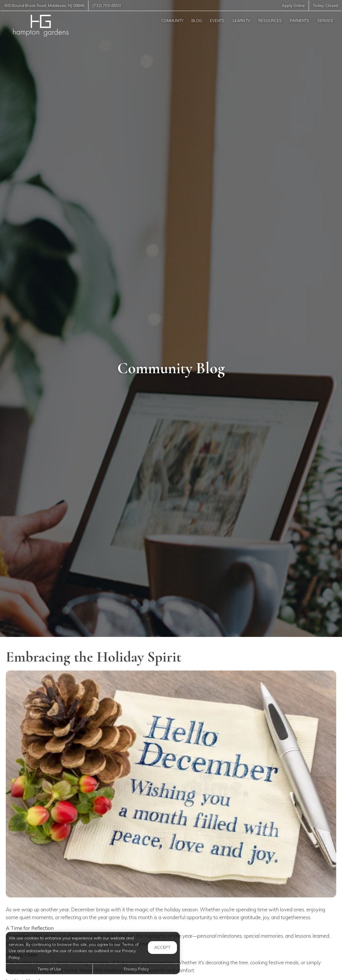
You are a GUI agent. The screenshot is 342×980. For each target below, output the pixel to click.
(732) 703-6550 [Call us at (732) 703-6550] (107, 6)
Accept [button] (162, 947)
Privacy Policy (136, 969)
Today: (325, 6)
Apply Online (293, 6)
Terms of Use (49, 969)
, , (44, 6)
